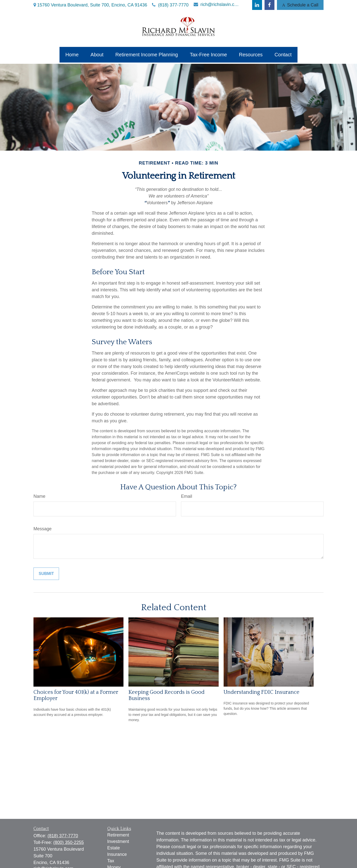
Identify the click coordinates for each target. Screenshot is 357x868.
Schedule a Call (300, 5)
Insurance (117, 854)
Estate (114, 848)
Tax (111, 861)
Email (187, 496)
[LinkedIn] (257, 5)
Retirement (118, 835)
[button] (72, 55)
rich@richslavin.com (217, 4)
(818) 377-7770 (170, 5)
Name (39, 496)
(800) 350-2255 (69, 842)
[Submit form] (46, 574)
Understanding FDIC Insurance (262, 692)
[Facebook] (269, 5)
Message (43, 529)
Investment (118, 841)
